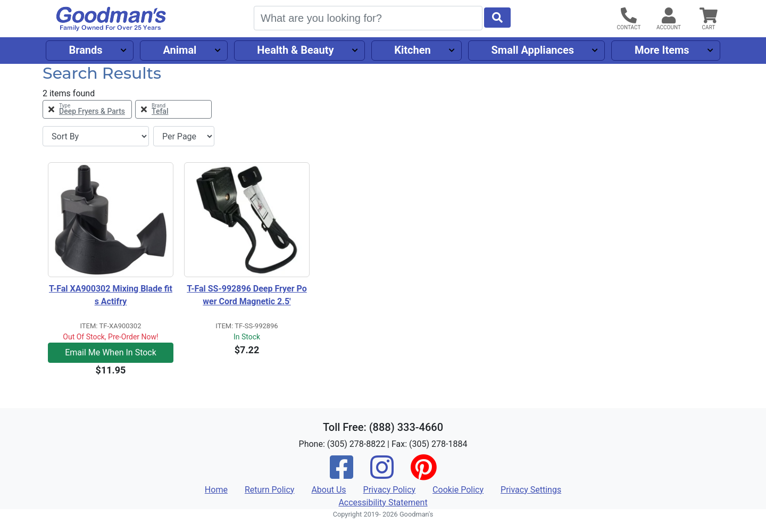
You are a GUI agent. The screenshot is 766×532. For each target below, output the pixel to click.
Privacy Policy (390, 490)
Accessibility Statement (383, 502)
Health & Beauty (295, 50)
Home (216, 490)
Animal (180, 50)
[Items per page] (184, 136)
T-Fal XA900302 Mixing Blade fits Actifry (111, 295)
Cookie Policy (458, 490)
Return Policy (269, 490)
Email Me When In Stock (111, 352)
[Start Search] (497, 18)
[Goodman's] (111, 19)
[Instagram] (382, 474)
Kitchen (412, 50)
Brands (85, 50)
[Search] (368, 18)
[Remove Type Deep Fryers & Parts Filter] (87, 109)
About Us (328, 490)
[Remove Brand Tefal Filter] (173, 109)
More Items (662, 50)
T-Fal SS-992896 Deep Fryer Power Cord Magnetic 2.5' (247, 295)
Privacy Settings (531, 490)
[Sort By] (96, 136)
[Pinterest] (423, 474)
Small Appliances (533, 50)
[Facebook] (342, 474)
